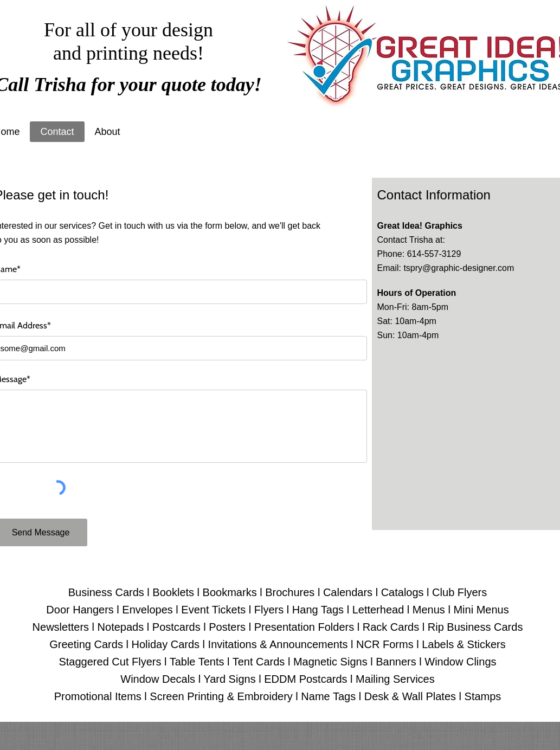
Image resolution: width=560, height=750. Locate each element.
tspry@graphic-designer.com (459, 268)
